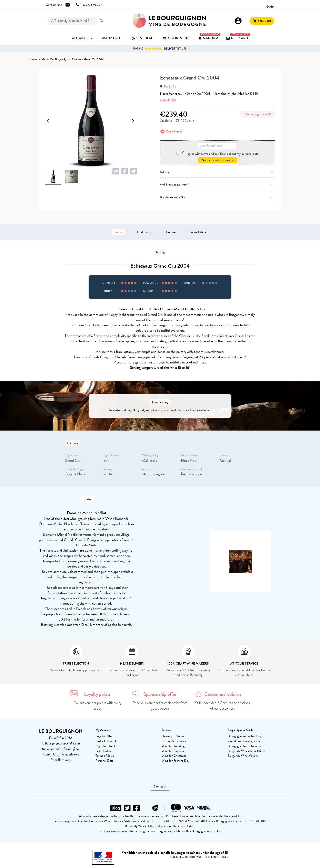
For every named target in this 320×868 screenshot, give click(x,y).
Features (171, 232)
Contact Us (160, 787)
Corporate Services (174, 741)
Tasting (119, 232)
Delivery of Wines (173, 736)
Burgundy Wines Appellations (247, 751)
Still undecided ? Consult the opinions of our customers (223, 706)
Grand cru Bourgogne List (244, 741)
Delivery (217, 172)
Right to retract (105, 746)
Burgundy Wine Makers (243, 756)
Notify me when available (218, 160)
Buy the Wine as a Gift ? (217, 197)
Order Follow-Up (107, 741)
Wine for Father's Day (176, 761)
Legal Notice (103, 751)
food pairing (144, 232)
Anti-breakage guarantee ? (217, 185)
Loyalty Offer (104, 736)
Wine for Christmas (174, 756)
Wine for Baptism (173, 751)
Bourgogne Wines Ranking (245, 736)
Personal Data (104, 761)
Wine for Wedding (173, 746)
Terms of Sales (105, 756)
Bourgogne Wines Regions (244, 746)
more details (168, 100)
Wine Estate (198, 232)
